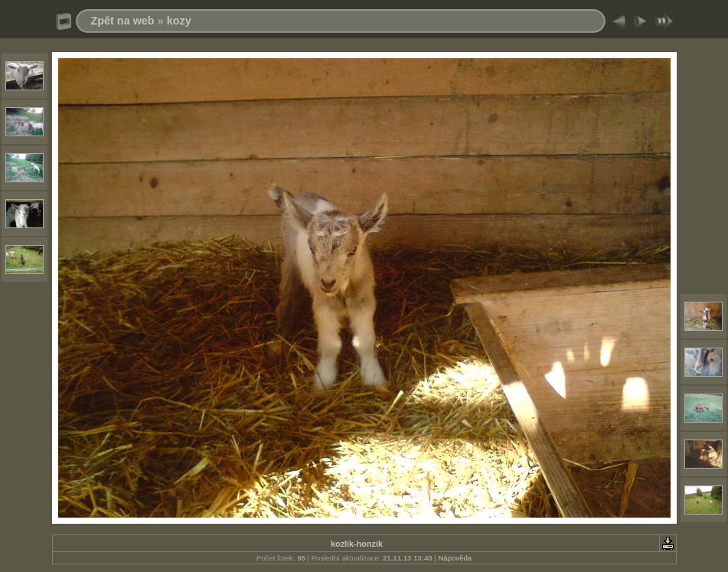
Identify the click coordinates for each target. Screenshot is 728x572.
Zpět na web (123, 21)
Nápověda (455, 558)
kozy (179, 21)
